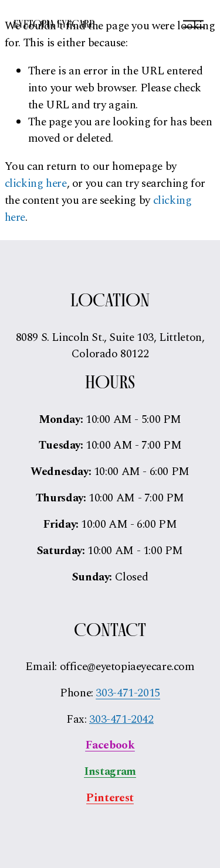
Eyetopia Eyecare (54, 24)
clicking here (36, 184)
